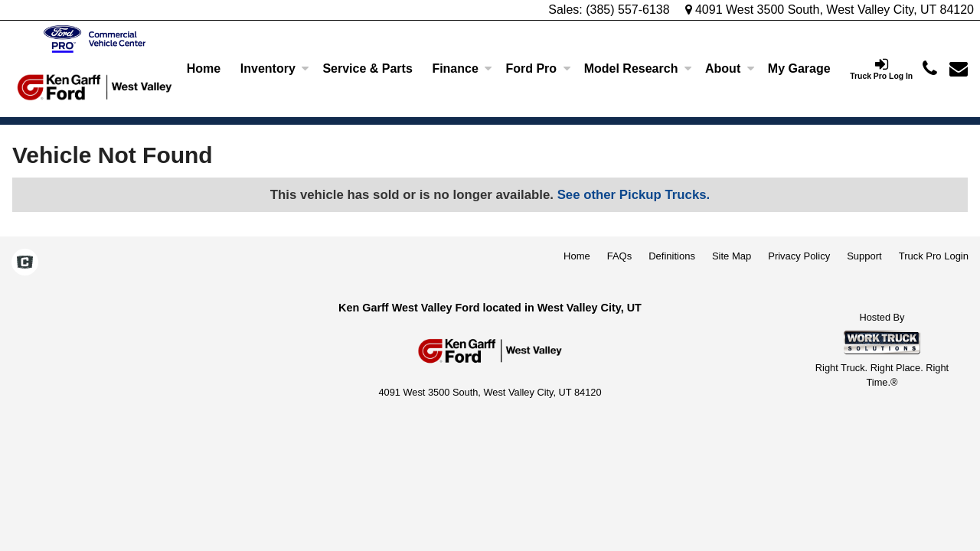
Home (204, 68)
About (730, 68)
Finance (462, 68)
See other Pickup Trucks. (634, 195)
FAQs (620, 256)
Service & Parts (367, 68)
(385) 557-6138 (627, 10)
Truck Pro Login (934, 256)
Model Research (638, 68)
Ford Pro (538, 68)
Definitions (672, 256)
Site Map (732, 256)
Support (864, 256)
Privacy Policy (799, 256)
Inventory (275, 68)
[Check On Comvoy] (25, 264)
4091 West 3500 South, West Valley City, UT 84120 (830, 10)
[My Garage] (799, 69)
